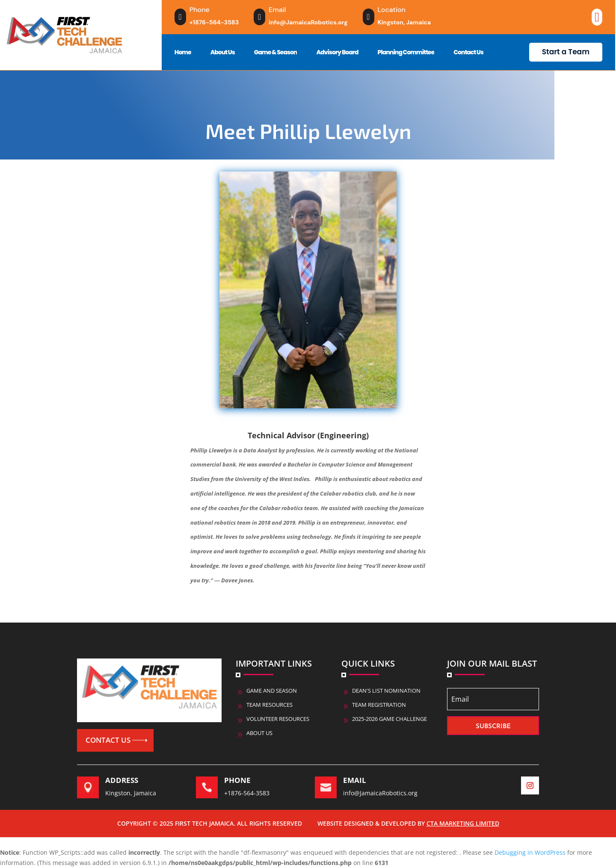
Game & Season (276, 52)
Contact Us (468, 52)
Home (183, 52)
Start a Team (566, 52)
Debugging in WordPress (530, 852)
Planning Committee (406, 52)
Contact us (108, 740)
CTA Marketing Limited (463, 823)
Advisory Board (337, 52)
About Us (223, 52)
